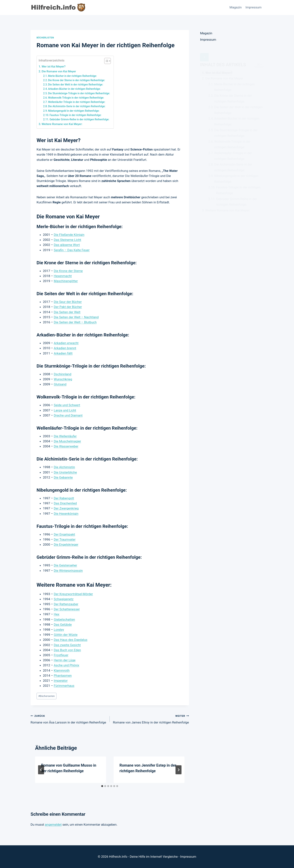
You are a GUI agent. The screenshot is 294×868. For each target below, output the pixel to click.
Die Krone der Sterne (68, 271)
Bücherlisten (45, 38)
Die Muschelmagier (67, 441)
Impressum (253, 7)
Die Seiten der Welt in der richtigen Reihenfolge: (75, 85)
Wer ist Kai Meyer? (54, 67)
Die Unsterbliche (65, 472)
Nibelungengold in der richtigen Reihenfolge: (74, 111)
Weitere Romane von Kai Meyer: (62, 124)
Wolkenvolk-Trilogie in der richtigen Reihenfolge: (76, 98)
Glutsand (60, 384)
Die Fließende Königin (69, 235)
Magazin (236, 7)
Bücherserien (46, 696)
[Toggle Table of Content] (106, 61)
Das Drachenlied (65, 503)
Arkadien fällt (63, 353)
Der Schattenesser (67, 609)
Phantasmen (63, 676)
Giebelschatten (64, 619)
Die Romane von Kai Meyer (59, 71)
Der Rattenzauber (66, 604)
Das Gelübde (63, 625)
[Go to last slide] (41, 770)
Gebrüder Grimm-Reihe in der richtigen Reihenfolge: (79, 119)
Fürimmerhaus (64, 686)
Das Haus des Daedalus (71, 640)
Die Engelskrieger (66, 544)
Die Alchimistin (64, 467)
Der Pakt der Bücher (68, 307)
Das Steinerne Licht (67, 240)
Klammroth (62, 670)
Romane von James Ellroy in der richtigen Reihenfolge (151, 719)
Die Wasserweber (66, 446)
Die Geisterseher (65, 565)
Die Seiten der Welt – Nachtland (76, 317)
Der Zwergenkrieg (66, 508)
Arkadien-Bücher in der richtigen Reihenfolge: (74, 89)
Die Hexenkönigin (66, 514)
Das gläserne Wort (67, 245)
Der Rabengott (64, 498)
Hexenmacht (63, 276)
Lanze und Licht (65, 410)
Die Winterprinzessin (68, 571)
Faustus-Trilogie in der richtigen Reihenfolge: (75, 115)
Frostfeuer (61, 655)
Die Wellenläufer (65, 436)
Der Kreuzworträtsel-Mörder (73, 594)
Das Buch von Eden (67, 650)
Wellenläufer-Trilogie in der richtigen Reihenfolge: (77, 102)
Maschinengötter (66, 281)
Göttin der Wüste (66, 635)
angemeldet (53, 825)
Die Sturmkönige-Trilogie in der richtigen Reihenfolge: (79, 93)
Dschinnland (63, 374)
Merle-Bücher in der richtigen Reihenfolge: (72, 76)
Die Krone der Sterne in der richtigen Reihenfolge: (76, 80)
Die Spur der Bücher (68, 302)
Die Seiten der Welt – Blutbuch (75, 322)
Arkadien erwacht (66, 343)
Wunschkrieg (63, 379)
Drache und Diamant (68, 415)
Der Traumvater (65, 539)
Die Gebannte (63, 477)
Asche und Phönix (67, 665)
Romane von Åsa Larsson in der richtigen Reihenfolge (69, 719)
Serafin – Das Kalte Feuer (72, 250)
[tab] (102, 786)
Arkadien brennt (65, 348)
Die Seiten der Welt (67, 312)
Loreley (59, 630)
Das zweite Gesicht (67, 645)
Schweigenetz (64, 599)
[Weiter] (178, 770)
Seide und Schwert (67, 405)
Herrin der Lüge (65, 660)
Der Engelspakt (64, 534)
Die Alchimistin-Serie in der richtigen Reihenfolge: (77, 106)
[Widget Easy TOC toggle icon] (259, 56)
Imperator (61, 681)
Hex (57, 614)
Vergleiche (170, 857)
